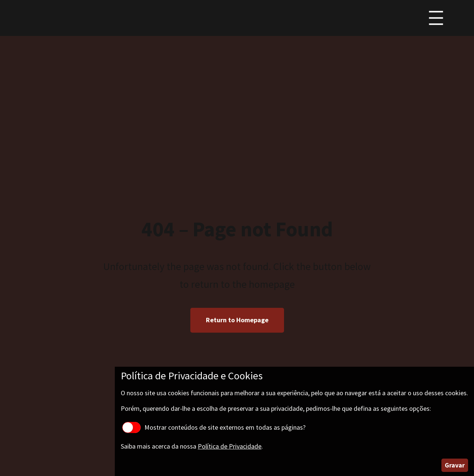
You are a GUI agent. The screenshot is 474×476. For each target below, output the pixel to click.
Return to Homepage (237, 320)
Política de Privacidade (230, 446)
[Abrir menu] (436, 18)
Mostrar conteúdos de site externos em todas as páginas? (214, 427)
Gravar (455, 465)
